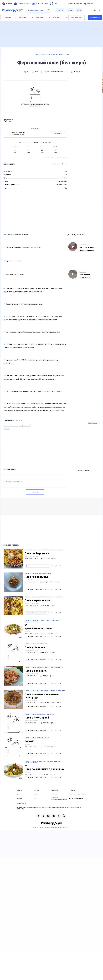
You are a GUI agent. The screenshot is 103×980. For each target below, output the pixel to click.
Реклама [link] (54, 794)
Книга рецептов (75, 4)
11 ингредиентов (32, 606)
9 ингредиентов (31, 582)
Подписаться (57, 133)
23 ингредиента (31, 774)
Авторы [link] (37, 790)
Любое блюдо (26, 17)
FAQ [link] (35, 799)
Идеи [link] (18, 794)
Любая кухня (43, 17)
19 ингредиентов (32, 634)
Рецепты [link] (20, 790)
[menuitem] (7, 4)
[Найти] (49, 10)
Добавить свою (35, 106)
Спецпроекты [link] (21, 803)
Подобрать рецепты (95, 17)
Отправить (35, 492)
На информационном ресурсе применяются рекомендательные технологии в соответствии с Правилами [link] (49, 808)
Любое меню (60, 17)
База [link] (36, 794)
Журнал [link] (19, 799)
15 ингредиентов (32, 559)
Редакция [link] (55, 790)
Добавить (89, 4)
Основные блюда (9, 17)
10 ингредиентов (32, 723)
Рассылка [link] (72, 790)
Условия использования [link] (77, 794)
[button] (79, 235)
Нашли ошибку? (94, 423)
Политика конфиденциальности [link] (59, 799)
